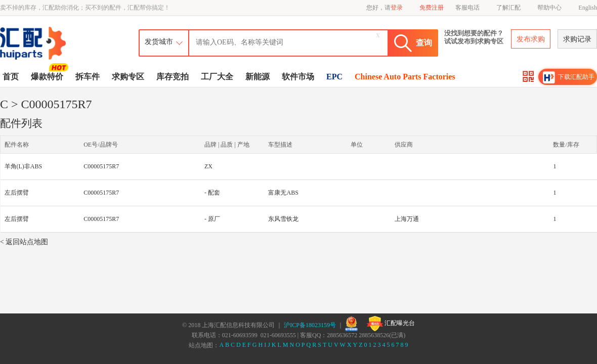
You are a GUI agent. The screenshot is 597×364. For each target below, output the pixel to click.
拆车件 (88, 77)
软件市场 (298, 77)
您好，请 (385, 8)
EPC (334, 77)
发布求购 (531, 39)
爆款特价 (48, 76)
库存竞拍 (173, 77)
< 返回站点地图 (24, 242)
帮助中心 (549, 8)
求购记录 (577, 39)
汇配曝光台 (391, 324)
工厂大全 (217, 77)
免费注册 (432, 8)
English (588, 8)
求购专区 (128, 77)
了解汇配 (508, 8)
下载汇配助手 (569, 77)
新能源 (258, 77)
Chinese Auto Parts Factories (405, 77)
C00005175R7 (101, 166)
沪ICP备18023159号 (310, 325)
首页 (11, 77)
